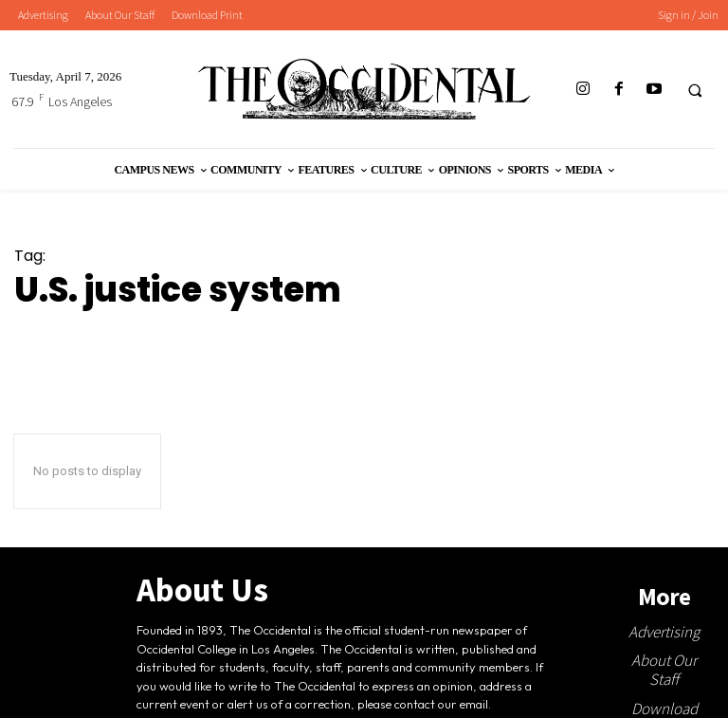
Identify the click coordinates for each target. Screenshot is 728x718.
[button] (695, 90)
